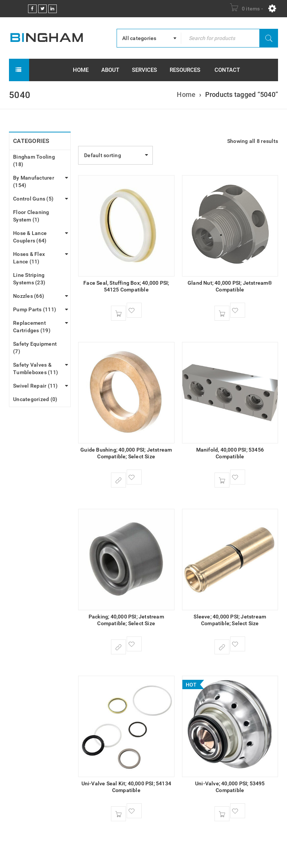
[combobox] (149, 38)
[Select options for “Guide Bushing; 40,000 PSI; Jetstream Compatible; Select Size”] (118, 480)
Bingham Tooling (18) (34, 161)
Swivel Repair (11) (36, 386)
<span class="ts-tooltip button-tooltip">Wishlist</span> (134, 310)
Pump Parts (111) (35, 309)
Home (186, 94)
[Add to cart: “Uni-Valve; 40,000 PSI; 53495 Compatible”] (222, 814)
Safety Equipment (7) (35, 348)
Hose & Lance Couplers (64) (30, 237)
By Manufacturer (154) (34, 181)
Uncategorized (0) (35, 399)
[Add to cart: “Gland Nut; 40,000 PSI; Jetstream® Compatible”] (222, 313)
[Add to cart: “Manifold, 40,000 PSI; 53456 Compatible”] (222, 480)
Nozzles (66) (29, 296)
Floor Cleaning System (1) (31, 216)
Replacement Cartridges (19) (32, 327)
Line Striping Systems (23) (29, 279)
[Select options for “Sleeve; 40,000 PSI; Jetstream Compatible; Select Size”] (222, 647)
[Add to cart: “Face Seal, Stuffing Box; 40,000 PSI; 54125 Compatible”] (118, 313)
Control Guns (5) (33, 199)
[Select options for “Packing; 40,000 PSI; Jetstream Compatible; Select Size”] (118, 647)
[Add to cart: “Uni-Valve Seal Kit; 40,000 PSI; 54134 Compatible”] (118, 814)
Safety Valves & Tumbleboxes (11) (36, 369)
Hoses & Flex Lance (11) (29, 258)
